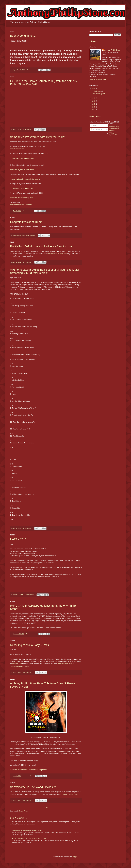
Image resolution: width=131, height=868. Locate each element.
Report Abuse (95, 116)
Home (46, 807)
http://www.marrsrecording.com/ (22, 198)
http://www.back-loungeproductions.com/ (25, 179)
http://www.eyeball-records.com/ (22, 170)
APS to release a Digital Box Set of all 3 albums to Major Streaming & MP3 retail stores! (45, 271)
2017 (94, 98)
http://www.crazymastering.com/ (22, 188)
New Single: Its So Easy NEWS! (30, 645)
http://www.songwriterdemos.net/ (22, 158)
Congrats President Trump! (27, 222)
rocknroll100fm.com (65, 664)
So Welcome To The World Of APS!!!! (33, 787)
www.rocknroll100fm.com (58, 254)
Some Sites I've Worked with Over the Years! (38, 137)
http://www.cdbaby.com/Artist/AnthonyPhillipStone (28, 770)
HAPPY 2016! (19, 539)
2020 (94, 89)
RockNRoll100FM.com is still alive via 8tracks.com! (41, 246)
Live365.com (17, 664)
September (97, 91)
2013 (94, 107)
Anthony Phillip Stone (112, 50)
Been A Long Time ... (23, 36)
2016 (94, 101)
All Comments (96, 130)
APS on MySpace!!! (113, 134)
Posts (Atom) (24, 811)
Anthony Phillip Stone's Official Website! (114, 129)
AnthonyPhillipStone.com (19, 666)
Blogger (75, 857)
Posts (94, 126)
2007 (94, 110)
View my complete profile (98, 80)
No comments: (31, 70)
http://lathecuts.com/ (18, 149)
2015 (94, 104)
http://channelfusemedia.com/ (21, 205)
